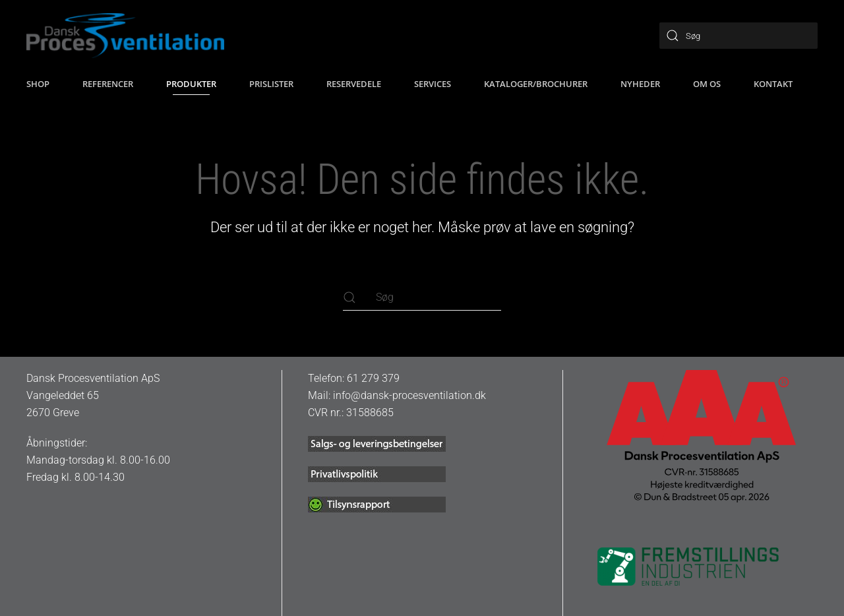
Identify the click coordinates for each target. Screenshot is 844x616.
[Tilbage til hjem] (125, 36)
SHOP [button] (38, 84)
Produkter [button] (191, 84)
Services (433, 84)
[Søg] (738, 36)
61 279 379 (373, 378)
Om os (707, 84)
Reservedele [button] (354, 84)
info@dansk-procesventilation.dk (409, 395)
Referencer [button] (108, 84)
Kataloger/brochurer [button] (536, 84)
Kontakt (773, 84)
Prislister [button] (271, 84)
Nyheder (640, 84)
